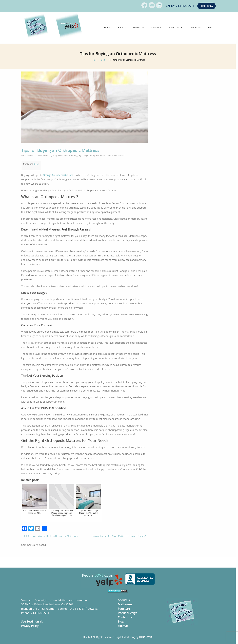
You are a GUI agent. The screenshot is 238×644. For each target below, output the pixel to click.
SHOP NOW (207, 6)
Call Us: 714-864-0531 (180, 6)
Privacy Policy (30, 626)
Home (107, 28)
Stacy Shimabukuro (61, 155)
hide (36, 164)
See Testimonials (32, 621)
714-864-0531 (40, 613)
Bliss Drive (146, 637)
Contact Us (195, 28)
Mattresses (139, 28)
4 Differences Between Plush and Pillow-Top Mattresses (51, 536)
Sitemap (123, 626)
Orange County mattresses (94, 155)
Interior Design (175, 28)
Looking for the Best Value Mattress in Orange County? (119, 536)
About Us (121, 28)
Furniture (156, 28)
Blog (210, 28)
